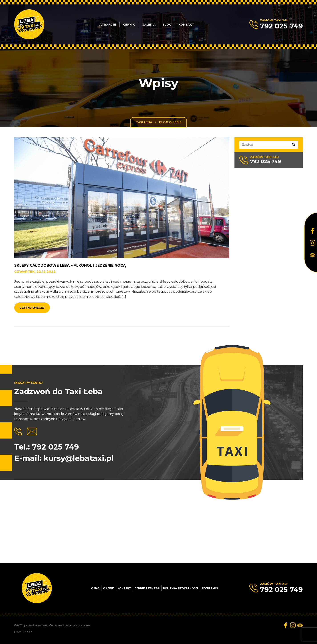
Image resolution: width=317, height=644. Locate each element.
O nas (95, 588)
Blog (167, 24)
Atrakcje (108, 24)
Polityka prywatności (181, 588)
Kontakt (186, 24)
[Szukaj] (267, 145)
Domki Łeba (23, 632)
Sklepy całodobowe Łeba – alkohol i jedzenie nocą (70, 268)
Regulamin (210, 588)
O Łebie (108, 588)
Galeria (149, 24)
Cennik (129, 24)
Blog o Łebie (170, 122)
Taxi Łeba (144, 122)
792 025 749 (281, 26)
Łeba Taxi (40, 625)
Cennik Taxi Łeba (147, 588)
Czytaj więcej (32, 310)
